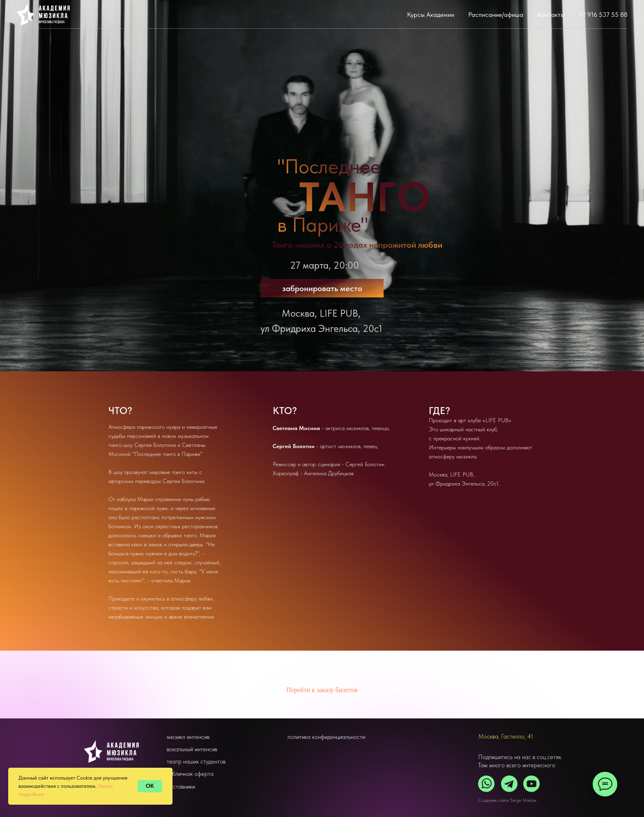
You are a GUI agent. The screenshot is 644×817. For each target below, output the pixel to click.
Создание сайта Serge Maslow (507, 800)
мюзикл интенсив (188, 737)
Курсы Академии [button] (431, 15)
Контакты (551, 15)
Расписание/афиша (496, 15)
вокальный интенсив (192, 749)
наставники (181, 787)
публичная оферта (190, 774)
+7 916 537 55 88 (603, 15)
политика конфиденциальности (326, 737)
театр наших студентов (196, 762)
